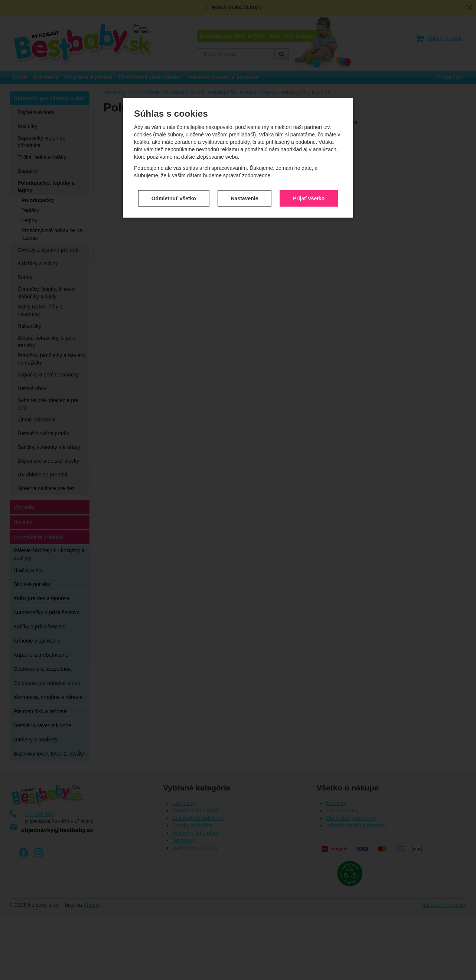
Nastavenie (245, 140)
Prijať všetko (309, 140)
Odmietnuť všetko (174, 140)
